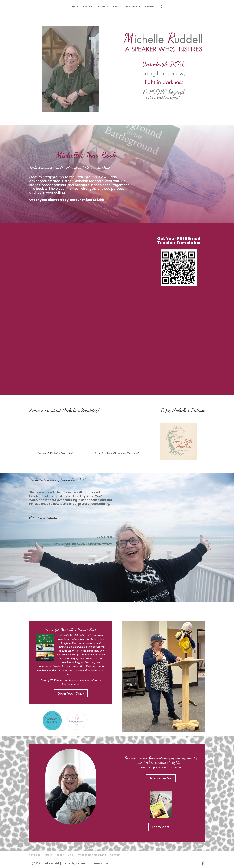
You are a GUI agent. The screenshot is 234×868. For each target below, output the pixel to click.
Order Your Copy (71, 693)
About (75, 7)
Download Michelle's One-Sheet (55, 453)
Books (102, 7)
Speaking (89, 7)
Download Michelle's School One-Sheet (117, 453)
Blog (116, 7)
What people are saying (92, 855)
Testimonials (133, 7)
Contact (150, 7)
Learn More (161, 827)
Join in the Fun (161, 778)
